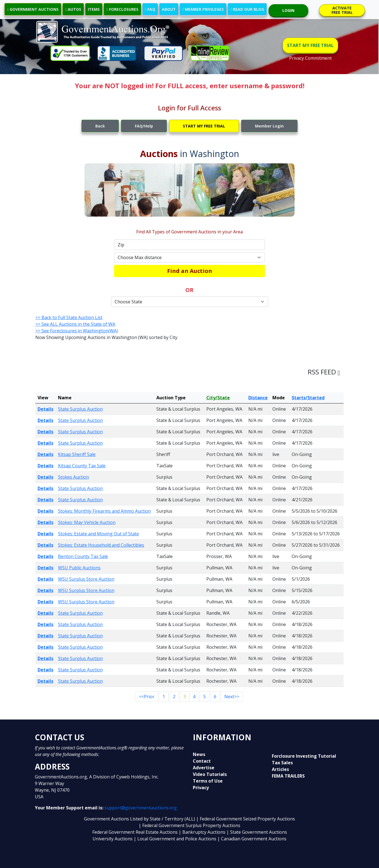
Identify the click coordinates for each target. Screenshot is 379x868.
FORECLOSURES (122, 9)
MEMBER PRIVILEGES (203, 9)
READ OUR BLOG (247, 9)
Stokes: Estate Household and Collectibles (101, 545)
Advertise (204, 768)
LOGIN (288, 10)
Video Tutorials (210, 774)
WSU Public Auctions (79, 568)
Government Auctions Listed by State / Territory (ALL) (140, 819)
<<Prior (147, 697)
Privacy (201, 788)
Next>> (232, 697)
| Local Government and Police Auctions (175, 839)
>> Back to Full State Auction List (69, 317)
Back (100, 126)
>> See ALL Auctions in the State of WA (75, 324)
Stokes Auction (73, 477)
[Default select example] (189, 257)
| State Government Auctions (257, 832)
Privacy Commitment (310, 58)
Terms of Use (208, 781)
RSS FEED (324, 372)
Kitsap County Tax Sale (82, 466)
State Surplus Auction (80, 409)
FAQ (150, 9)
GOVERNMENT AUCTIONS (33, 9)
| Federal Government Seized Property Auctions (246, 819)
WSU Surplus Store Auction (86, 579)
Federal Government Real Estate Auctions (135, 832)
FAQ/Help (144, 126)
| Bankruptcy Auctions (203, 832)
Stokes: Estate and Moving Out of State (98, 534)
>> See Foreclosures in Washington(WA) (77, 331)
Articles (280, 769)
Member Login (269, 126)
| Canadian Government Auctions (252, 839)
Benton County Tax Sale (83, 556)
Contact (202, 761)
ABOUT (169, 9)
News (199, 754)
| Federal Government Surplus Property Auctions (189, 825)
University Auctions (113, 839)
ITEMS (94, 9)
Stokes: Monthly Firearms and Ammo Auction (104, 511)
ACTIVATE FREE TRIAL (342, 10)
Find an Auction (190, 271)
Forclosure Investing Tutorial (304, 756)
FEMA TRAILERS (288, 776)
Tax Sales (282, 763)
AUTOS (73, 9)
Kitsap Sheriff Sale (77, 454)
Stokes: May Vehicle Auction (87, 522)
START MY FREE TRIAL (310, 45)
